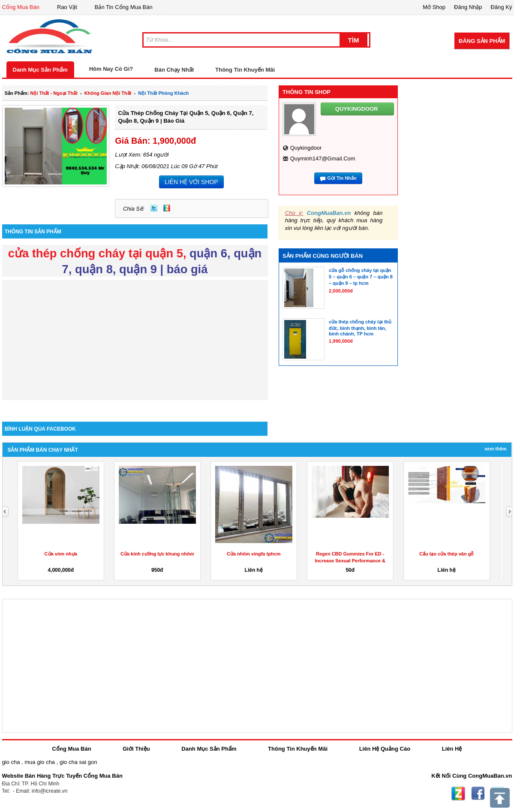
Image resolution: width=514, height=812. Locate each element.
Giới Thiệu (136, 749)
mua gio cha (40, 762)
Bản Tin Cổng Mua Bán (124, 7)
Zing (167, 208)
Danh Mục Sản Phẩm (40, 70)
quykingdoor (306, 148)
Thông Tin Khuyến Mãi (245, 70)
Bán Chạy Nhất (174, 70)
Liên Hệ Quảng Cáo (385, 749)
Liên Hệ (452, 749)
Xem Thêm (495, 449)
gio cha (11, 762)
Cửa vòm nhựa (61, 554)
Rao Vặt (67, 7)
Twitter (154, 208)
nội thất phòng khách (163, 93)
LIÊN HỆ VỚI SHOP (191, 182)
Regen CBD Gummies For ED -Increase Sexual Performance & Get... (350, 561)
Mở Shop (434, 7)
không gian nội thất (108, 93)
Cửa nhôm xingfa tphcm (254, 554)
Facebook (478, 794)
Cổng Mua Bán (21, 7)
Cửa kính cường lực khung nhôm (157, 554)
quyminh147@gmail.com (323, 158)
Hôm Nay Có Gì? (111, 69)
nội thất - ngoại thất (54, 93)
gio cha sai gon (78, 762)
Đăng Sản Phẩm (482, 41)
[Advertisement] (135, 340)
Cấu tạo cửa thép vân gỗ (446, 554)
